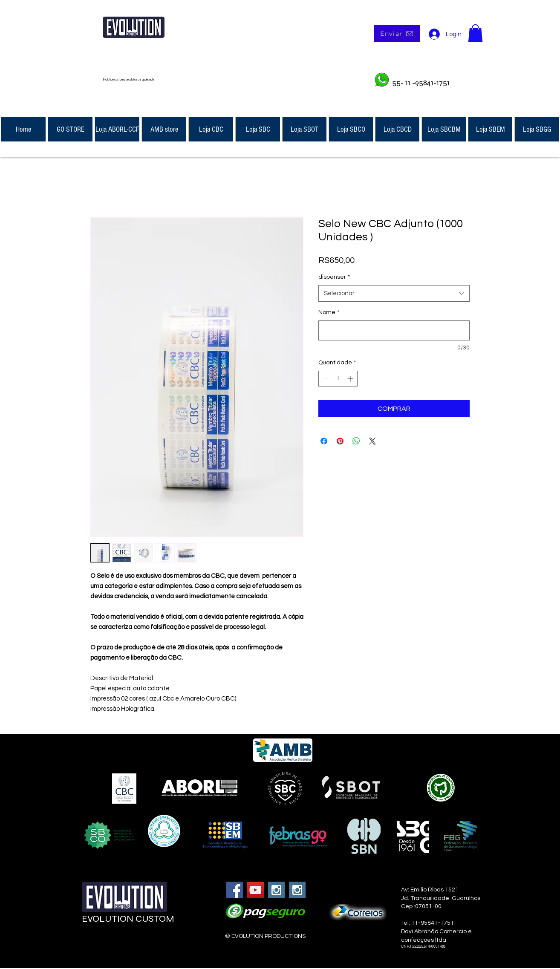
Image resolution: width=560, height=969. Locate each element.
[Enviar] (397, 34)
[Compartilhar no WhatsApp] (356, 441)
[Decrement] (325, 379)
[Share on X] (372, 441)
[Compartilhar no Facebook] (324, 441)
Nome (329, 312)
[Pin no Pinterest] (340, 441)
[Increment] (351, 379)
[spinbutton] (338, 379)
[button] (475, 33)
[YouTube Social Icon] (255, 890)
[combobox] (394, 293)
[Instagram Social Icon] (276, 890)
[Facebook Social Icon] (235, 890)
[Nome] (394, 330)
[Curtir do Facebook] (134, 944)
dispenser (334, 277)
